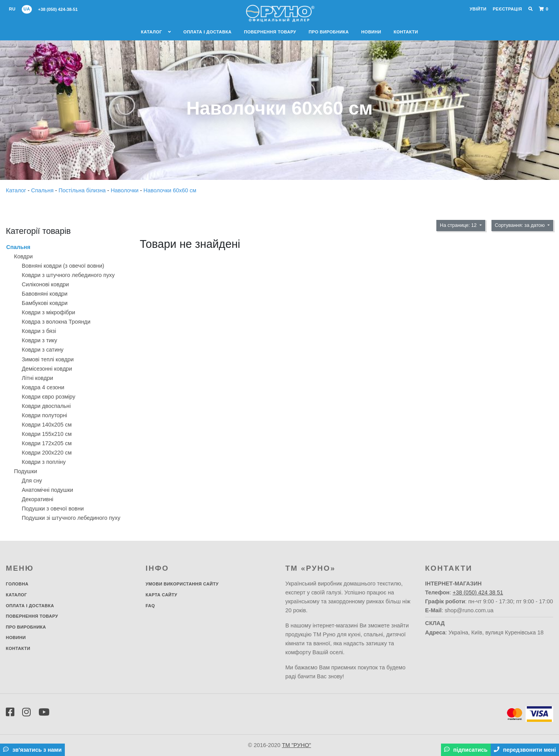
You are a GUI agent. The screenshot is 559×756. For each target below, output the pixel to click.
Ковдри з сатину (43, 350)
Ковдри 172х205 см (47, 443)
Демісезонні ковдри (47, 369)
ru (12, 9)
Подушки (26, 471)
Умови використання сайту (182, 584)
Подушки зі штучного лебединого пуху (71, 518)
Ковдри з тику (39, 340)
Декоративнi (37, 499)
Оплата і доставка (207, 32)
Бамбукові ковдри (45, 303)
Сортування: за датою (521, 225)
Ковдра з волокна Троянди (56, 322)
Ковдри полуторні (44, 415)
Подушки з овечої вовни (53, 509)
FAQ (150, 606)
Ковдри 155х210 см (47, 434)
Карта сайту (161, 595)
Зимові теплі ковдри (48, 359)
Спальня (43, 190)
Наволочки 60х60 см (170, 190)
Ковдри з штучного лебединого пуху (68, 275)
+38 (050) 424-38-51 (58, 9)
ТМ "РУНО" (296, 745)
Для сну (32, 481)
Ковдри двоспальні (46, 406)
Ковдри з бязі (39, 331)
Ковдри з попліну (44, 462)
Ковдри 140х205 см (47, 425)
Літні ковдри (37, 378)
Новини (371, 32)
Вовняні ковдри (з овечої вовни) (63, 266)
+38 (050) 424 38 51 (478, 592)
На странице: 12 (459, 225)
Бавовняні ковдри (45, 294)
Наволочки (125, 190)
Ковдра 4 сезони (43, 387)
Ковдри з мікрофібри (49, 312)
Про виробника (329, 32)
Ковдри (23, 256)
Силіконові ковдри (45, 284)
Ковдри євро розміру (49, 397)
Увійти (478, 9)
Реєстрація (507, 9)
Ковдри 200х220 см (47, 453)
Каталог (156, 32)
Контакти (406, 32)
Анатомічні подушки (47, 490)
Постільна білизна (83, 190)
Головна (17, 584)
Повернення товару (270, 32)
